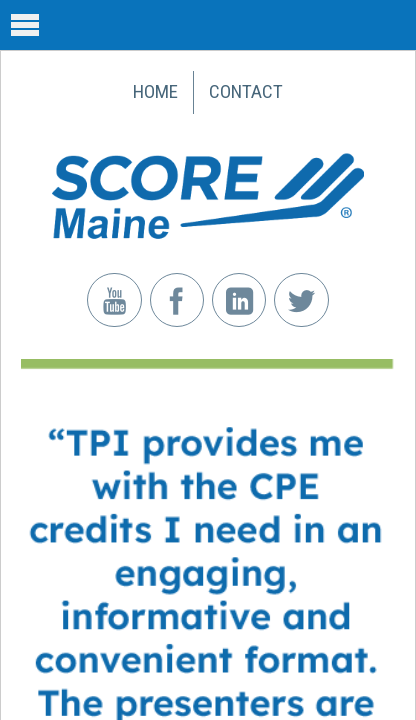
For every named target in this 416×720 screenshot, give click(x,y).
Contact (246, 91)
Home (155, 91)
